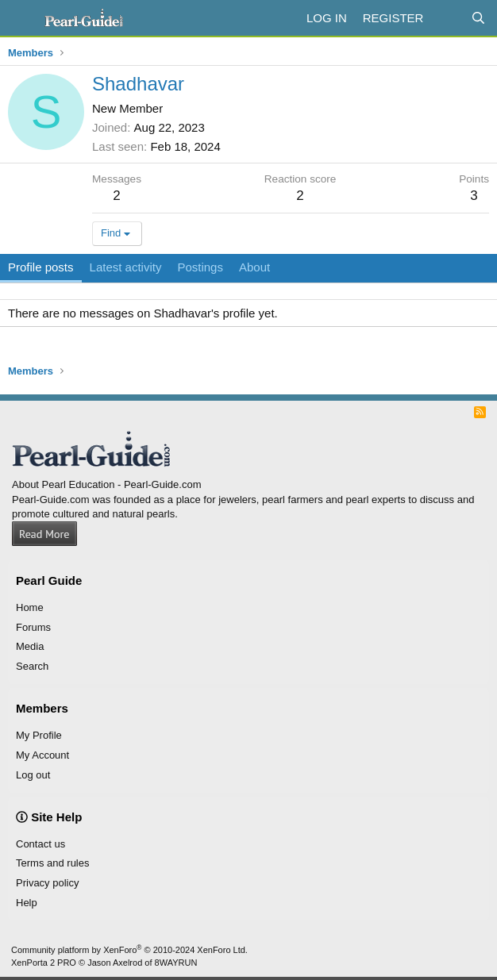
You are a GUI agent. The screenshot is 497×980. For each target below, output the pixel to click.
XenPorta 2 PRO (44, 963)
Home (30, 607)
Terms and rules (52, 863)
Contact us (40, 844)
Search (32, 666)
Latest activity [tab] (126, 267)
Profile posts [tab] (41, 267)
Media (30, 646)
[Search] (478, 18)
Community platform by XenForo (129, 950)
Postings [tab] (200, 267)
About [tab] (254, 267)
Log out (33, 775)
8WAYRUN (176, 963)
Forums (33, 627)
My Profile (39, 735)
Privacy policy (47, 883)
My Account (42, 755)
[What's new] (447, 18)
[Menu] (22, 18)
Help (27, 903)
